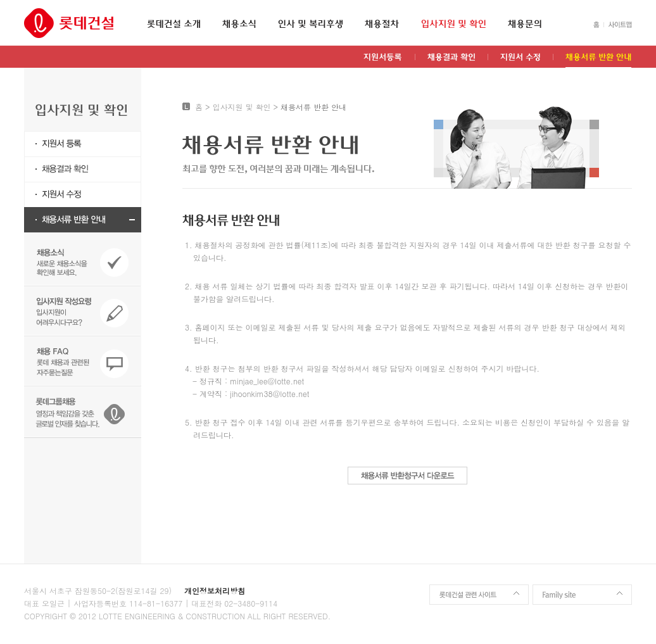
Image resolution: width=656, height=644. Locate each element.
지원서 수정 (520, 60)
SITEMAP (618, 25)
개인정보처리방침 (215, 590)
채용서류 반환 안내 (598, 60)
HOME (596, 25)
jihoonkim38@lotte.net (269, 394)
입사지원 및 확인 (453, 24)
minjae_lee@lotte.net (267, 381)
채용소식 (239, 24)
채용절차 (382, 24)
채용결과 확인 (451, 60)
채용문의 (525, 24)
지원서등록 (383, 60)
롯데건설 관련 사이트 (479, 595)
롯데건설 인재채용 (69, 23)
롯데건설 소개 (173, 24)
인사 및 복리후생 (310, 24)
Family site (582, 595)
